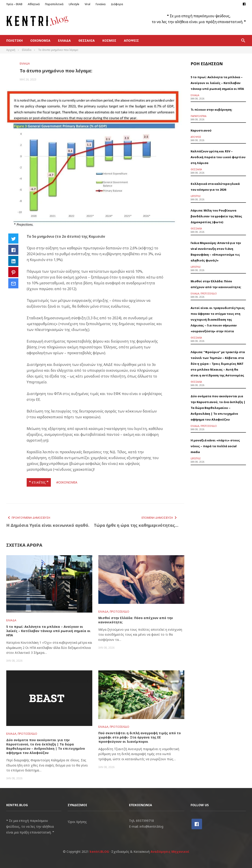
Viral (87, 4)
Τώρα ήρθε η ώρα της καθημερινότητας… (136, 525)
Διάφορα (117, 4)
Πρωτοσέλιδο (120, 612)
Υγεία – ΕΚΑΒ (14, 4)
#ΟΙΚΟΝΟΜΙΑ (67, 482)
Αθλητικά (34, 4)
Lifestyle (74, 4)
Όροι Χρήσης (77, 822)
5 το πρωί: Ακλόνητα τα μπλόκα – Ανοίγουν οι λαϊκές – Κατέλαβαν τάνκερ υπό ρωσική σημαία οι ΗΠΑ (48, 631)
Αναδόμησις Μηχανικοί (170, 852)
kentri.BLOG (99, 852)
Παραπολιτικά (54, 4)
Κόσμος (109, 40)
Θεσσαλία (87, 40)
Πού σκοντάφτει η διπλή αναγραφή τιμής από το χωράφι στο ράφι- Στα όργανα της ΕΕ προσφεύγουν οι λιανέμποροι (140, 737)
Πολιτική (14, 40)
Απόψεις (131, 40)
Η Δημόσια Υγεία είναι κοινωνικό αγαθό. (48, 525)
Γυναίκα (101, 4)
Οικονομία (40, 40)
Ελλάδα (64, 40)
